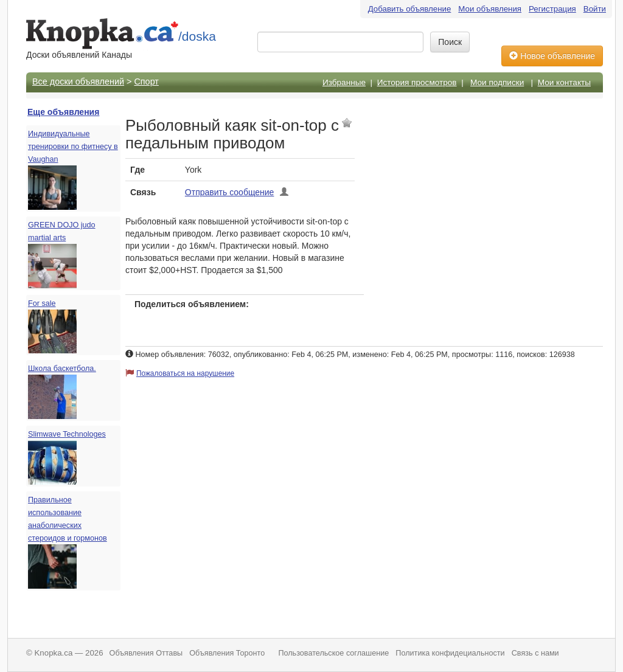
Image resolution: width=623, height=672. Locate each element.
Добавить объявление (410, 9)
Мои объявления (490, 9)
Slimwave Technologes (67, 434)
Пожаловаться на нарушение (185, 373)
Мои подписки (497, 82)
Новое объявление (552, 56)
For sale (42, 303)
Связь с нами (535, 653)
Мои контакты (564, 82)
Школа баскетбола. (62, 369)
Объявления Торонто (227, 653)
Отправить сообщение (230, 192)
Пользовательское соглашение (333, 653)
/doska (197, 36)
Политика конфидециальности (450, 653)
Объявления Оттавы (146, 653)
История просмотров (417, 82)
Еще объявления (63, 112)
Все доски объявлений (78, 81)
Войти (595, 9)
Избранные (344, 82)
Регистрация (552, 9)
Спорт (146, 81)
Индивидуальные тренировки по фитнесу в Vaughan (73, 147)
